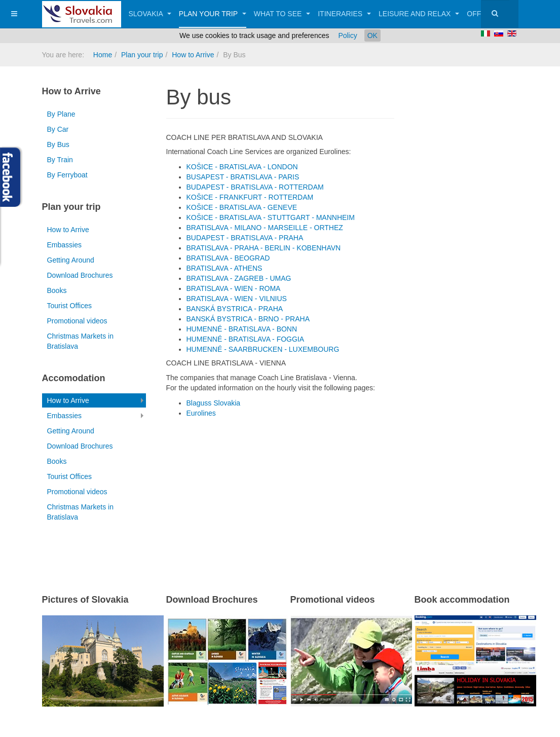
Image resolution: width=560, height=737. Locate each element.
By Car (58, 129)
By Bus (58, 144)
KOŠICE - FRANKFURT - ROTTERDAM (250, 197)
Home (103, 55)
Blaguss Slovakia (214, 403)
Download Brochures (80, 275)
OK (372, 35)
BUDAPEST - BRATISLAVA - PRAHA (245, 238)
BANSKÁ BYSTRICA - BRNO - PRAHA (248, 319)
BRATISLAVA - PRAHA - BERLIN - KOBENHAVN (264, 248)
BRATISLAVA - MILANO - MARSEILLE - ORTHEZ (265, 228)
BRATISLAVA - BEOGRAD (228, 258)
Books (57, 290)
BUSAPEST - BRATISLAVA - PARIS (243, 177)
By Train (60, 160)
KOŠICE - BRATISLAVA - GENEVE (242, 207)
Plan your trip (213, 14)
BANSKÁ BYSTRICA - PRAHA (235, 309)
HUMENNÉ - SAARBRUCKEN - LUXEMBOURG (263, 349)
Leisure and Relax (419, 14)
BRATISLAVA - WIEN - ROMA (234, 288)
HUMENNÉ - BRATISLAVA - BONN (242, 329)
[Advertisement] (285, 499)
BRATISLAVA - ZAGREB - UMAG (239, 278)
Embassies (64, 245)
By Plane (61, 114)
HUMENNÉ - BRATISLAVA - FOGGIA (246, 339)
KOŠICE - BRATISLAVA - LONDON (242, 167)
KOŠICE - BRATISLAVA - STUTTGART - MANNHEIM (271, 217)
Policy (347, 35)
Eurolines (201, 413)
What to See (282, 14)
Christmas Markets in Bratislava (80, 341)
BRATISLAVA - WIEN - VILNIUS (237, 299)
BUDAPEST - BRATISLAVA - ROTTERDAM (255, 187)
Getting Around (71, 260)
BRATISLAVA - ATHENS (225, 268)
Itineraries (344, 14)
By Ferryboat (67, 175)
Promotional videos (77, 321)
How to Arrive (193, 55)
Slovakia (150, 14)
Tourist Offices (69, 306)
